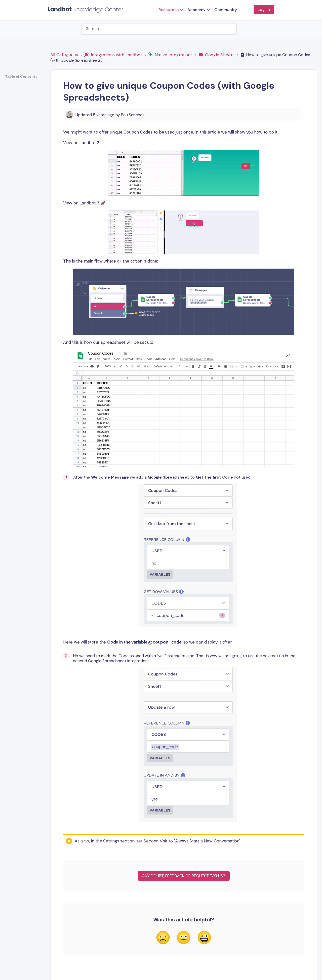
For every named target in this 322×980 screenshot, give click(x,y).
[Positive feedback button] (204, 938)
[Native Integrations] (171, 55)
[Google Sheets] (217, 55)
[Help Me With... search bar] (159, 29)
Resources (169, 10)
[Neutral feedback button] (184, 938)
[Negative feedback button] (163, 938)
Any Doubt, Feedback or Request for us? (184, 876)
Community (226, 10)
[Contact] (316, 29)
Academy (196, 10)
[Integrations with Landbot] (114, 55)
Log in (264, 10)
